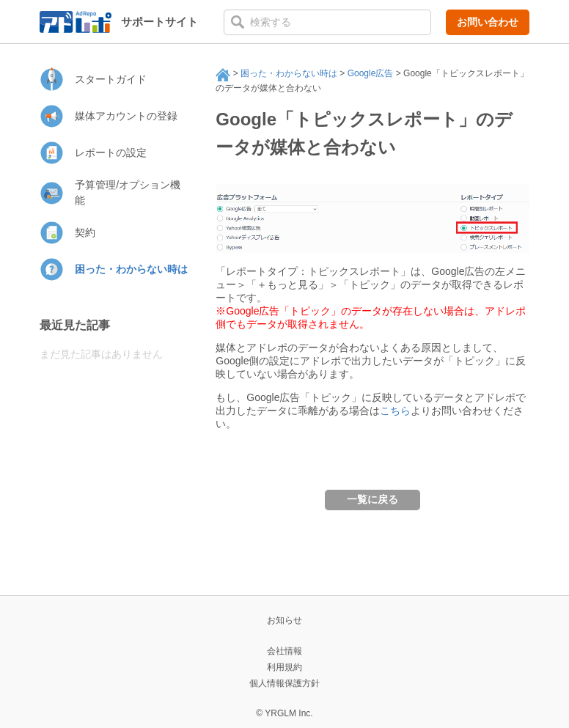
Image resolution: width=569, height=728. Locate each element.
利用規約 (284, 667)
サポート (223, 75)
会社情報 (284, 651)
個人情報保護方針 (284, 683)
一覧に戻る (372, 499)
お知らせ (284, 620)
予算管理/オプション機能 (128, 192)
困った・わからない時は (289, 73)
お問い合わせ (488, 22)
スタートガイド (111, 79)
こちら (395, 411)
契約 (85, 232)
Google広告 (371, 73)
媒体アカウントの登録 (126, 116)
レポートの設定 (111, 152)
